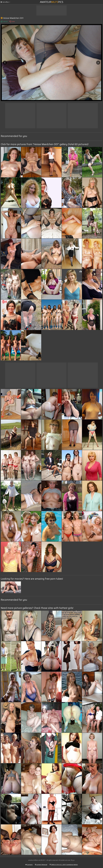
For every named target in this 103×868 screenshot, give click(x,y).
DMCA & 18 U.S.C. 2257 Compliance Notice (64, 865)
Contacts (29, 865)
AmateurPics (52, 2)
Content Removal (41, 865)
